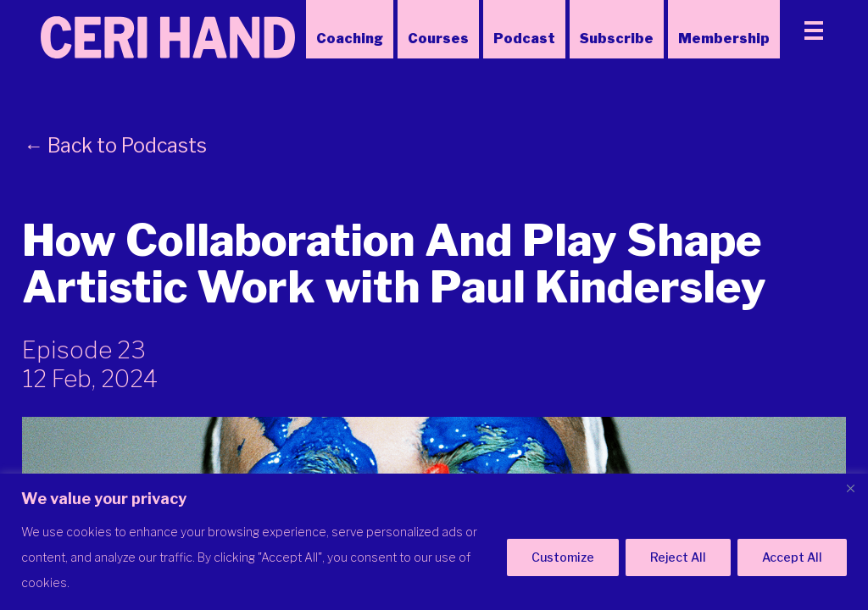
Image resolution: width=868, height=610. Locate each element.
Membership (724, 39)
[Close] (850, 488)
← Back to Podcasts (115, 146)
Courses (438, 39)
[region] (434, 542)
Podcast (524, 39)
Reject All (678, 557)
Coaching (350, 39)
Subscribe (617, 39)
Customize (563, 557)
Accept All (792, 557)
